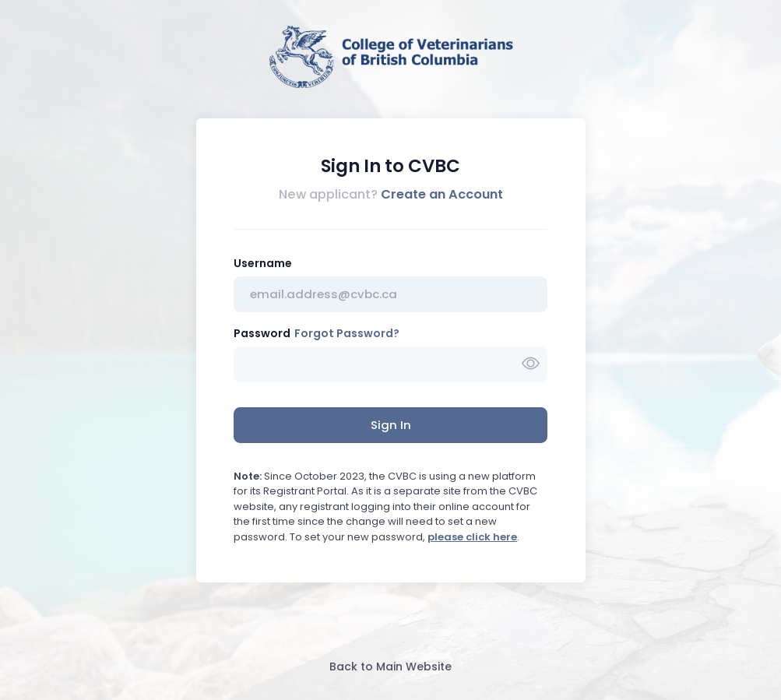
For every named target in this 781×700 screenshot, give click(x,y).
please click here (472, 537)
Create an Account (442, 194)
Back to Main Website (390, 667)
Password (262, 333)
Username (263, 263)
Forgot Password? (347, 333)
